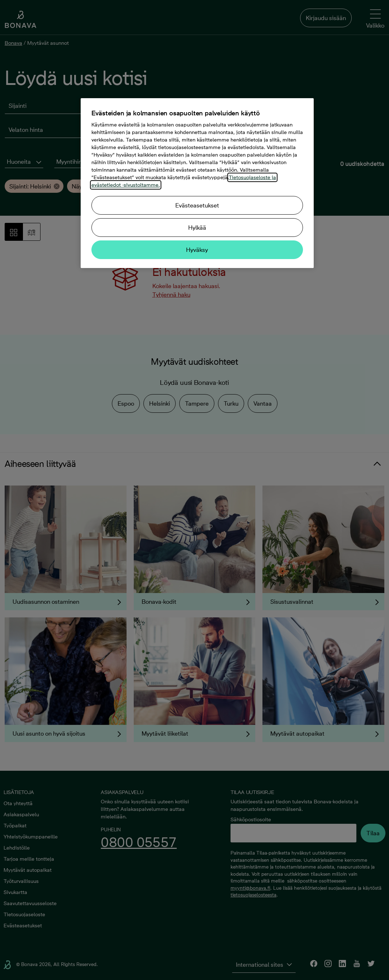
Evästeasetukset (197, 205)
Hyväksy (197, 250)
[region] (197, 183)
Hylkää (197, 228)
